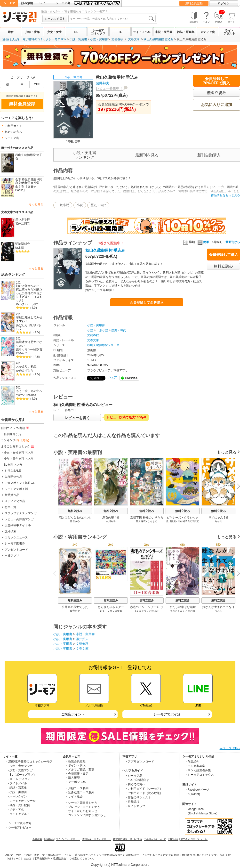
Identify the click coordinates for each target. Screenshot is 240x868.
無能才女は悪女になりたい (29, 344)
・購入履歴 (72, 778)
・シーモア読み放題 (18, 823)
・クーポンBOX (76, 782)
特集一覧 (10, 507)
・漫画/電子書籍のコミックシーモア (29, 762)
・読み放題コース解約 (80, 792)
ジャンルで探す (55, 19)
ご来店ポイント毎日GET (21, 483)
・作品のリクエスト (138, 797)
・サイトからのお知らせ (81, 811)
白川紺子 (111, 521)
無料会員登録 (194, 3)
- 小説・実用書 (17, 792)
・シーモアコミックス (199, 775)
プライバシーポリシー (68, 839)
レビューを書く (77, 418)
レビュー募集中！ (109, 88)
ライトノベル (142, 32)
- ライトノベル (17, 783)
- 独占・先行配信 (19, 805)
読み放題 (27, 3)
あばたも (22, 325)
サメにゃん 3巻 (218, 518)
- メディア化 (16, 810)
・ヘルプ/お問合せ (137, 780)
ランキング (15, 440)
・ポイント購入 (75, 765)
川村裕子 (183, 521)
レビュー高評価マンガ (19, 519)
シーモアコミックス (98, 32)
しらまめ (152, 521)
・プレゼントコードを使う (83, 807)
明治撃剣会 (23, 244)
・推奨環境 (132, 802)
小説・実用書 (164, 32)
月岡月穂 (190, 611)
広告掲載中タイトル (18, 525)
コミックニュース (16, 537)
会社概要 (37, 839)
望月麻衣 (141, 521)
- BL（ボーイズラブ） (22, 775)
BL (76, 32)
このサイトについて (155, 839)
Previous (56, 486)
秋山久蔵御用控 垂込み (158, 39)
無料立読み (75, 511)
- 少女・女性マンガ (20, 770)
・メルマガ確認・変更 (80, 770)
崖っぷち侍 (23, 219)
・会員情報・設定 (77, 774)
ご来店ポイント (73, 714)
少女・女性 (54, 32)
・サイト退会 (74, 796)
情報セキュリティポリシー (96, 839)
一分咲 (34, 304)
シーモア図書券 (15, 544)
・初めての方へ (135, 784)
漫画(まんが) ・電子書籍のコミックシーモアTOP (34, 39)
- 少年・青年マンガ (20, 766)
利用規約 (49, 839)
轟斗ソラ (22, 350)
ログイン (224, 3)
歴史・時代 (98, 205)
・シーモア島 (134, 776)
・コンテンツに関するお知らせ (86, 815)
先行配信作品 (13, 477)
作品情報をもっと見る (225, 195)
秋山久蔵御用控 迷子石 (29, 157)
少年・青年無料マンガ (18, 459)
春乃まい (22, 304)
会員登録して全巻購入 (147, 302)
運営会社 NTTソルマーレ (194, 839)
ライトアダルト (229, 32)
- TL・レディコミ (19, 779)
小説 (80, 205)
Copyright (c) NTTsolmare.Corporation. (120, 865)
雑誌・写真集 (186, 32)
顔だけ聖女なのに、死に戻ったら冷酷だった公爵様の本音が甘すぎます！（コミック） (29, 293)
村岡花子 (154, 611)
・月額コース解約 (77, 788)
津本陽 (20, 248)
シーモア (9, 3)
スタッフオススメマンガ (21, 513)
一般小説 (63, 205)
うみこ (218, 611)
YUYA (20, 395)
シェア (112, 377)
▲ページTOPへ (230, 748)
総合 (11, 32)
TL (120, 32)
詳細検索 (10, 531)
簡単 (203, 242)
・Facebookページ (197, 790)
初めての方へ (13, 132)
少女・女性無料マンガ (18, 453)
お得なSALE (13, 471)
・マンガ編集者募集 (198, 770)
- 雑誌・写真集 (17, 788)
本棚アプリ (12, 556)
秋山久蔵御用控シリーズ (103, 345)
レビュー (45, 3)
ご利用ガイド (13, 126)
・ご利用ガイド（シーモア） (144, 789)
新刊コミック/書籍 (15, 428)
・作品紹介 (192, 762)
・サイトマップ (135, 806)
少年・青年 (32, 32)
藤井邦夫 (103, 83)
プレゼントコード (16, 550)
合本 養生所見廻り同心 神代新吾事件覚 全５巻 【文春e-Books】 (29, 185)
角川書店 (171, 521)
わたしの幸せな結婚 (183, 607)
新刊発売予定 (13, 434)
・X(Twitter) (192, 794)
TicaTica (31, 395)
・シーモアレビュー (18, 827)
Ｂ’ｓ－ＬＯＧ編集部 (111, 611)
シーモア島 (63, 3)
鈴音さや (75, 521)
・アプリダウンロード (139, 762)
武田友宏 (194, 521)
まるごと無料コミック (18, 446)
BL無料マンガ (13, 465)
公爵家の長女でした (75, 607)
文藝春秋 (117, 39)
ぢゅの (218, 521)
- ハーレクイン (17, 796)
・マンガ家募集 (195, 766)
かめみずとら (25, 371)
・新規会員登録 (75, 761)
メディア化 (208, 32)
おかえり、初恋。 (28, 366)
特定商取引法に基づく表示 (128, 839)
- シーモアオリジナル (22, 801)
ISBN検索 (173, 839)
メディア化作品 (15, 501)
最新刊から (233, 242)
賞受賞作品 (12, 495)
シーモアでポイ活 (16, 489)
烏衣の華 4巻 (111, 518)
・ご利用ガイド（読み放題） (144, 793)
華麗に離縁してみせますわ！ (29, 319)
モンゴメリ (140, 611)
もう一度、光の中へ (29, 391)
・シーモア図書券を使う (81, 803)
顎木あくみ (176, 611)
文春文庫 (134, 39)
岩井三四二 (23, 223)
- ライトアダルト (19, 814)
